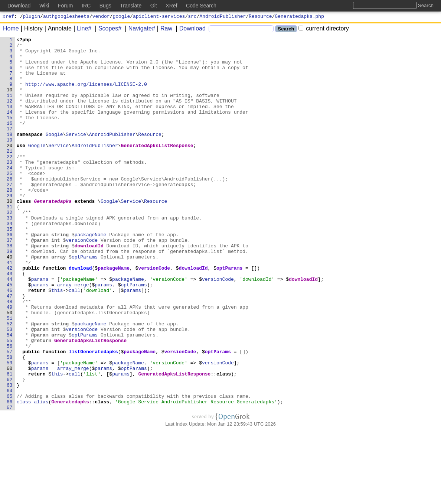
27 (10, 214)
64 (10, 462)
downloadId (89, 288)
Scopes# (107, 30)
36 (10, 274)
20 (10, 168)
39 (10, 295)
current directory (324, 30)
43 (10, 321)
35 (10, 268)
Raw (164, 30)
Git (154, 6)
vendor (101, 17)
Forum (65, 6)
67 (10, 482)
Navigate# (139, 30)
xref (8, 17)
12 (10, 114)
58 (10, 422)
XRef (171, 6)
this (57, 341)
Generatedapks (53, 234)
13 (10, 121)
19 (10, 161)
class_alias (33, 475)
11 (10, 107)
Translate (131, 6)
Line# (81, 30)
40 (10, 301)
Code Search (201, 6)
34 (10, 261)
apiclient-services (159, 17)
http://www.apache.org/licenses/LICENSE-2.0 (86, 94)
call (75, 341)
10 (10, 101)
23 (10, 188)
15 (10, 134)
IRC (86, 6)
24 (10, 194)
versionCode (82, 281)
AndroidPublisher (223, 17)
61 (10, 442)
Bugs (105, 6)
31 (10, 241)
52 (10, 381)
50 (10, 368)
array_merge (73, 335)
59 (10, 428)
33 (10, 254)
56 (10, 408)
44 (10, 328)
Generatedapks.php (299, 17)
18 (10, 154)
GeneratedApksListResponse (157, 168)
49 (10, 361)
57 (10, 415)
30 (10, 234)
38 (10, 288)
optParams (85, 301)
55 (10, 401)
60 (10, 435)
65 (10, 468)
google (121, 17)
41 (10, 308)
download (81, 315)
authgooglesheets (66, 17)
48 (10, 355)
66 (10, 475)
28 (10, 221)
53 (10, 388)
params (40, 328)
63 (10, 455)
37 (10, 281)
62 (10, 448)
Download (190, 30)
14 (10, 127)
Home (11, 30)
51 (10, 375)
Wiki (44, 6)
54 (10, 395)
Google (54, 154)
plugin (32, 17)
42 (10, 315)
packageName (91, 274)
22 (10, 181)
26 (10, 208)
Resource (260, 17)
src (192, 17)
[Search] (241, 30)
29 (10, 228)
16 (10, 141)
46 (10, 341)
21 (10, 174)
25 (10, 201)
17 (10, 147)
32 (10, 248)
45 (10, 335)
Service (76, 154)
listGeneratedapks (94, 415)
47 (10, 348)
